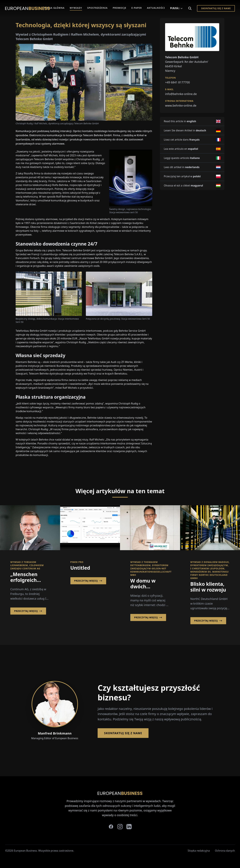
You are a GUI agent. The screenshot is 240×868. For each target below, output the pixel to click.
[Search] (190, 8)
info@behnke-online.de (181, 94)
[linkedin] (129, 827)
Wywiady (76, 8)
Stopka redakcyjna (199, 851)
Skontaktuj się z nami (216, 8)
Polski (177, 8)
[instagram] (120, 827)
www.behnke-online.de (181, 105)
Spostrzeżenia (97, 8)
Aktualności (156, 8)
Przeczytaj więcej (28, 611)
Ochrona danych (225, 851)
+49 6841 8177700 (178, 82)
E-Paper (137, 8)
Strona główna (53, 8)
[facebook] (111, 827)
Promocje (120, 8)
